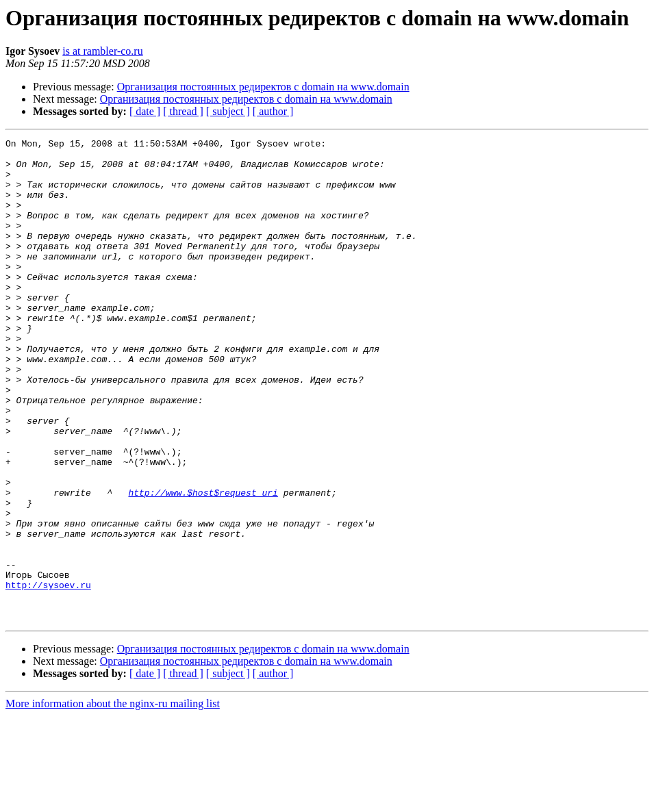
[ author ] (273, 111)
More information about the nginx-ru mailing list (113, 800)
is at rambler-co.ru (102, 51)
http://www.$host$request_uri (203, 564)
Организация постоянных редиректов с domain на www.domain (263, 87)
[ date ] (145, 111)
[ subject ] (228, 111)
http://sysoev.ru (48, 675)
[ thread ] (183, 111)
